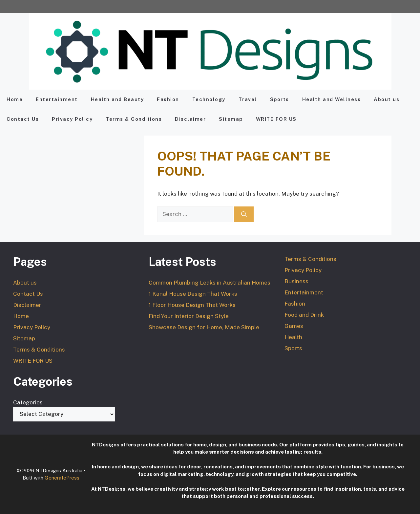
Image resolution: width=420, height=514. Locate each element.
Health (293, 337)
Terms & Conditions (134, 119)
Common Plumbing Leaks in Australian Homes (210, 283)
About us (387, 99)
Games (294, 326)
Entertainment (57, 99)
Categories (28, 402)
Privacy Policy (72, 119)
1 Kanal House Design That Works (193, 294)
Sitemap (231, 119)
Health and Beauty (117, 99)
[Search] (244, 214)
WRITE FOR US (276, 119)
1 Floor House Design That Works (192, 305)
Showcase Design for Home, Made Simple (204, 327)
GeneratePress (62, 478)
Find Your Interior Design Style (189, 316)
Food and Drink (304, 315)
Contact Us (23, 119)
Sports (280, 99)
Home (15, 99)
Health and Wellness (332, 99)
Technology (209, 99)
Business (296, 281)
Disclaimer (190, 119)
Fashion (168, 99)
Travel (248, 99)
